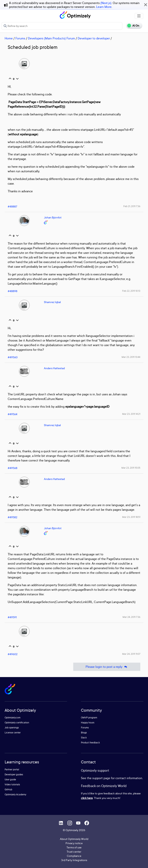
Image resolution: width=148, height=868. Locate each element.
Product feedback (90, 743)
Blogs (84, 733)
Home (9, 38)
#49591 (12, 617)
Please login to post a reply (107, 667)
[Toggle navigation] (139, 16)
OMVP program (89, 718)
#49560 (13, 357)
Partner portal (12, 769)
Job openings (12, 728)
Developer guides (14, 774)
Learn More (104, 7)
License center (13, 733)
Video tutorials (12, 784)
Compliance (74, 856)
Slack (84, 738)
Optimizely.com (13, 718)
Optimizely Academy (15, 794)
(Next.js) (106, 3)
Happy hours (88, 723)
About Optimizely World (74, 839)
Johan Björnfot (53, 217)
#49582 (13, 517)
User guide (10, 779)
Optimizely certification (17, 723)
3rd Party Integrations (74, 860)
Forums (20, 38)
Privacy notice (74, 843)
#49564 (13, 414)
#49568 (13, 468)
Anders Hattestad (54, 368)
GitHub (8, 789)
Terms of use (74, 847)
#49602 (13, 654)
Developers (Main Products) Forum (51, 38)
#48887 (12, 206)
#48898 (13, 291)
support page (101, 778)
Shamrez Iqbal (52, 302)
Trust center (74, 852)
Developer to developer (94, 38)
